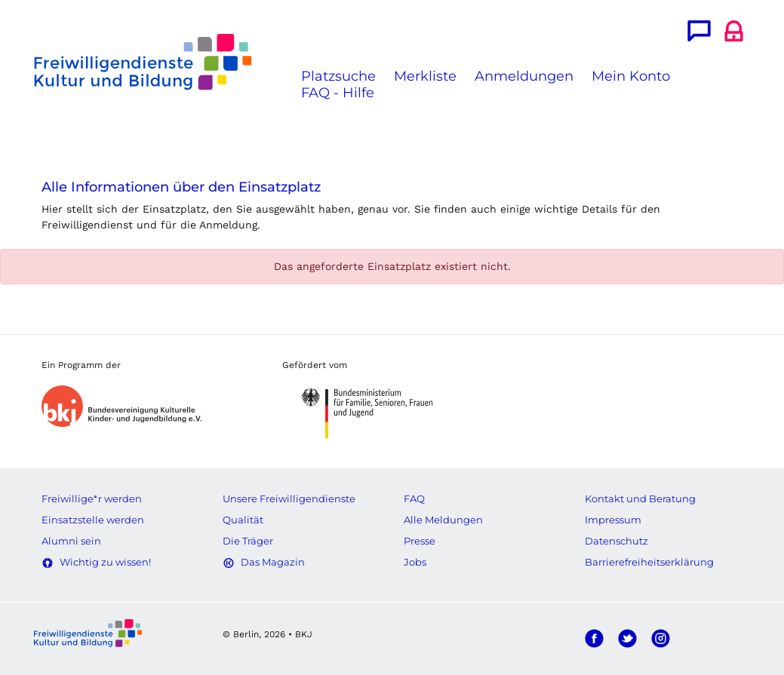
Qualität (243, 520)
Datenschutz (616, 541)
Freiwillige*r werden (92, 499)
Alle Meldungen (443, 520)
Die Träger (248, 541)
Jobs (415, 562)
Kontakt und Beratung (640, 499)
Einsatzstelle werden (93, 520)
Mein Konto (631, 76)
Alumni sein (71, 541)
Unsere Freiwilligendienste (289, 499)
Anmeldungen (524, 76)
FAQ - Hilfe (338, 93)
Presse (420, 541)
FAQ (414, 499)
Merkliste (425, 76)
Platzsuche (338, 76)
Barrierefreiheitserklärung (649, 562)
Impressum (613, 520)
